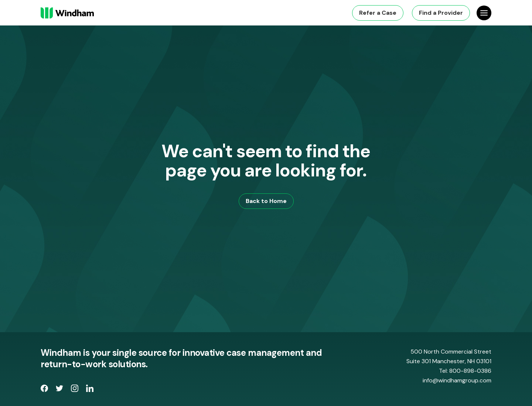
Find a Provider (441, 13)
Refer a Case (378, 13)
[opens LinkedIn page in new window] (90, 390)
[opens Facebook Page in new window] (45, 390)
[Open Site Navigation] (484, 13)
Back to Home (266, 201)
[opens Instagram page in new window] (76, 390)
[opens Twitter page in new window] (60, 390)
